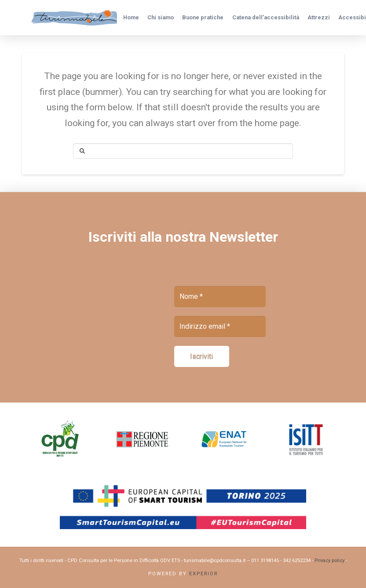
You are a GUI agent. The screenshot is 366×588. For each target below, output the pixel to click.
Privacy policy (329, 561)
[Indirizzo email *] (220, 327)
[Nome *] (220, 297)
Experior (203, 574)
